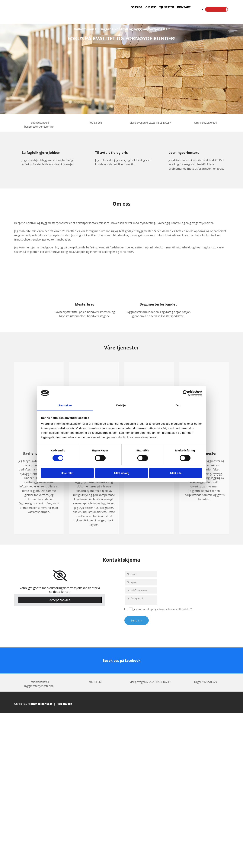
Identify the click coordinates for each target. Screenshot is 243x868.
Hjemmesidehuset (40, 704)
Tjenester (167, 7)
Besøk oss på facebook (122, 660)
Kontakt (184, 7)
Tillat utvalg (121, 473)
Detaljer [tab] (122, 405)
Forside (137, 7)
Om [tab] (178, 405)
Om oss (151, 7)
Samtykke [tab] (65, 405)
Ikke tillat (67, 473)
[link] (60, 575)
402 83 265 (95, 123)
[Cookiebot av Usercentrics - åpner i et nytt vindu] (185, 393)
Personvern (64, 704)
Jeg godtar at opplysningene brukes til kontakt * (163, 609)
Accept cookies (60, 600)
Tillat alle (176, 473)
